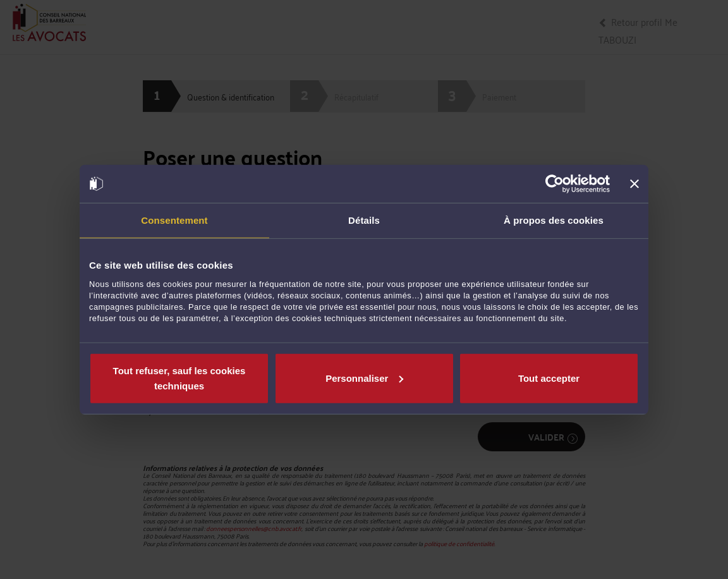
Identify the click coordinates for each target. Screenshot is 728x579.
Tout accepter (549, 378)
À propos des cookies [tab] (554, 220)
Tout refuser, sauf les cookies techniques (179, 378)
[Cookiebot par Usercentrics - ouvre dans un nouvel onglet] (555, 184)
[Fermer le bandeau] (634, 184)
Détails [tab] (364, 220)
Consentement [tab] (174, 220)
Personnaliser (364, 378)
